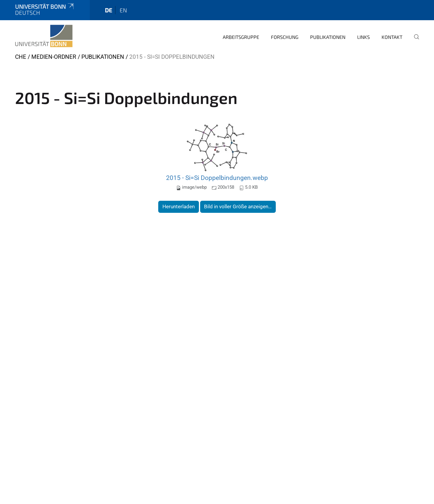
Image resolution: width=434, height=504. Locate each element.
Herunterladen (179, 206)
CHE (21, 57)
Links (363, 37)
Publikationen (328, 37)
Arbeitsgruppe (241, 37)
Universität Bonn (45, 6)
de (108, 10)
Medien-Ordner (54, 57)
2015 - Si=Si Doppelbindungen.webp (217, 178)
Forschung (285, 37)
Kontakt (392, 37)
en (123, 10)
